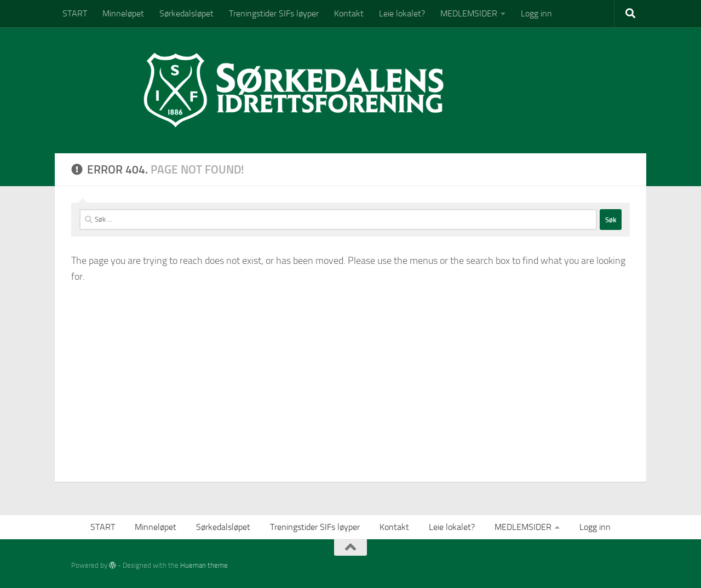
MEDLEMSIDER (469, 13)
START (75, 13)
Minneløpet (123, 13)
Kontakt (349, 13)
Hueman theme (204, 565)
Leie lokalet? (402, 13)
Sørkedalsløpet (186, 13)
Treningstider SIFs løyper (274, 13)
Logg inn (536, 13)
